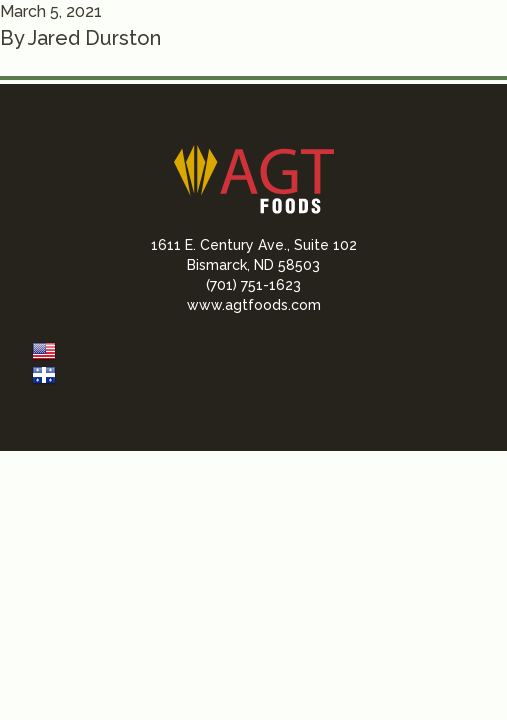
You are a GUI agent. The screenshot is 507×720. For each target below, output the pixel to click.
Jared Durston (94, 38)
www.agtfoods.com (254, 305)
